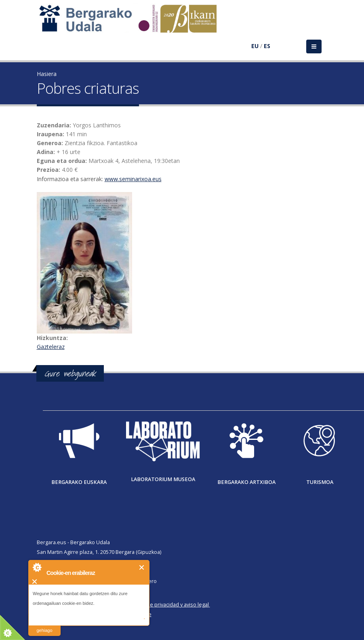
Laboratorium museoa (163, 479)
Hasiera (47, 74)
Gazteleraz (51, 347)
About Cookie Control (37, 567)
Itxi (142, 567)
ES (267, 46)
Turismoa (320, 482)
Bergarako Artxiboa (246, 482)
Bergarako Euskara (79, 482)
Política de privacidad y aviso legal (169, 605)
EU (255, 46)
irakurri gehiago (44, 625)
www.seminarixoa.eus (133, 179)
